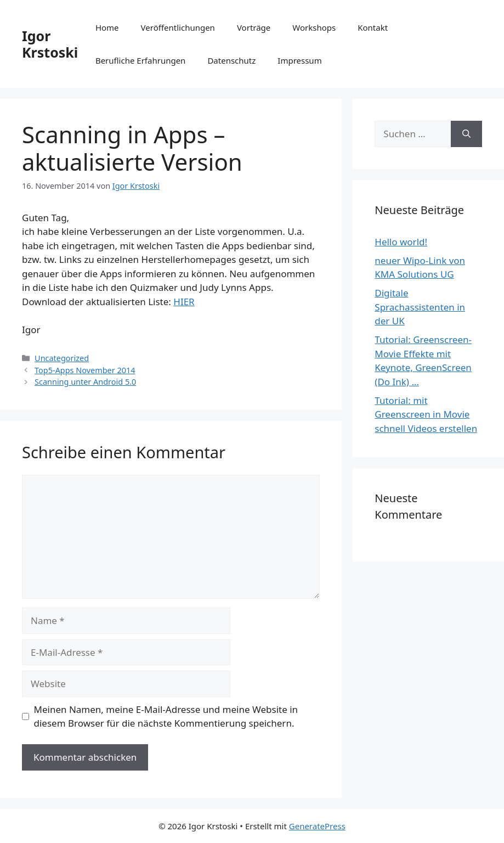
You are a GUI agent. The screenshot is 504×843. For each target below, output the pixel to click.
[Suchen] (466, 134)
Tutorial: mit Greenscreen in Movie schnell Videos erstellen (426, 414)
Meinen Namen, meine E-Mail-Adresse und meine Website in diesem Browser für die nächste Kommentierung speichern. (166, 716)
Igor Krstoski (50, 44)
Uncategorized (62, 358)
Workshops (314, 27)
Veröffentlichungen (178, 27)
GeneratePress (317, 826)
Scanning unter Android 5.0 (85, 382)
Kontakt (373, 27)
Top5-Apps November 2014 (85, 370)
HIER (184, 302)
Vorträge (254, 27)
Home (107, 27)
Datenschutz (231, 60)
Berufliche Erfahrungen (140, 60)
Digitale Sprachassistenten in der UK (420, 307)
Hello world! (401, 242)
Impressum (299, 60)
